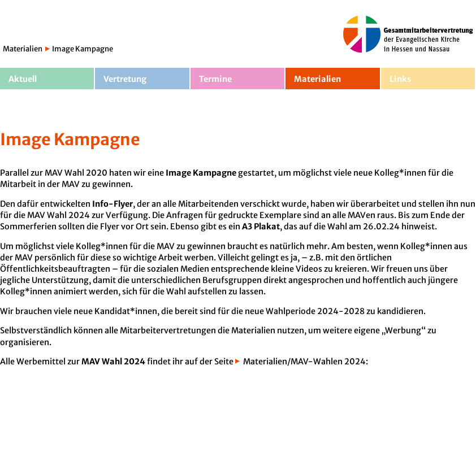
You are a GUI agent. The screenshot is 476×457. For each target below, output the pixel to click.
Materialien (23, 49)
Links (400, 79)
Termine (215, 79)
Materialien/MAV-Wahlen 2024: (306, 362)
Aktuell (23, 79)
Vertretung (125, 79)
